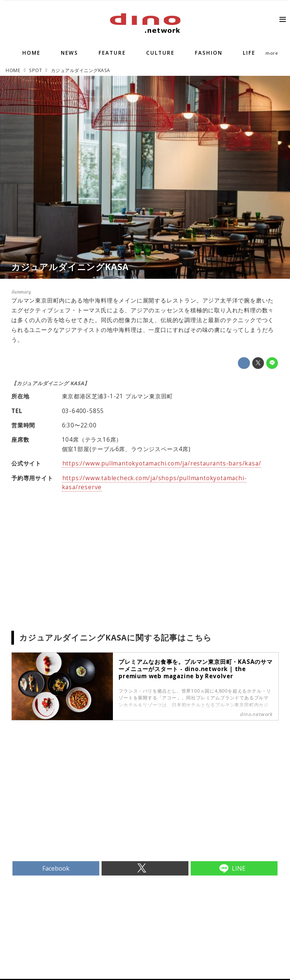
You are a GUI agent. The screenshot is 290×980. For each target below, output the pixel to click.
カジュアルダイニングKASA (70, 267)
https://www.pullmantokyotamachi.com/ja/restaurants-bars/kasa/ (162, 463)
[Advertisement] (78, 803)
